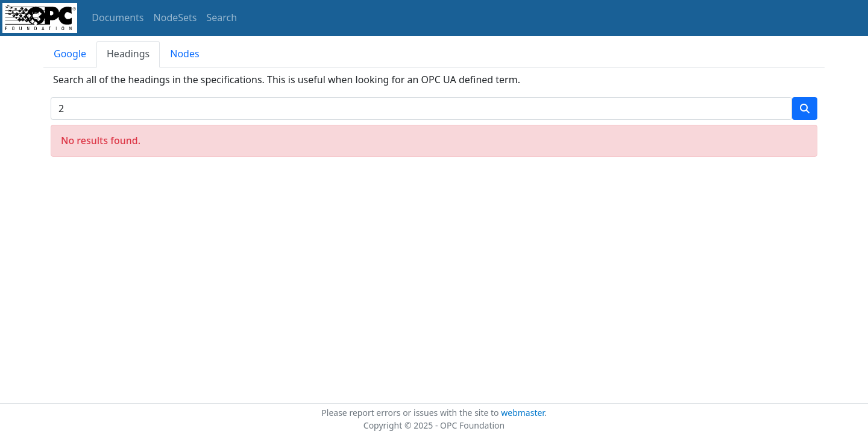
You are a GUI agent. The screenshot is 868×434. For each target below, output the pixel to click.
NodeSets (175, 17)
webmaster (523, 413)
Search (222, 17)
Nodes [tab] (184, 54)
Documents (118, 17)
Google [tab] (70, 54)
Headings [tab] (128, 54)
